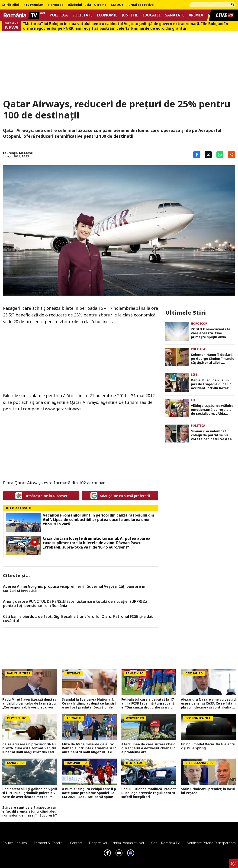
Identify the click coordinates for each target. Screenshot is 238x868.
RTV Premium (34, 5)
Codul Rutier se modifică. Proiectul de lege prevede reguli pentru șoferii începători (149, 793)
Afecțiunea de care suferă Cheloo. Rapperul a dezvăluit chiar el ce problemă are (148, 748)
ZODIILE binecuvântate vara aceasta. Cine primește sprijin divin (211, 333)
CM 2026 (117, 5)
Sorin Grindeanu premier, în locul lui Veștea (208, 791)
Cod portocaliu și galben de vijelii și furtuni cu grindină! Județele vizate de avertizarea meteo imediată (30, 793)
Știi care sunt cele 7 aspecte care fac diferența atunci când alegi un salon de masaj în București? (30, 811)
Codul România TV (166, 843)
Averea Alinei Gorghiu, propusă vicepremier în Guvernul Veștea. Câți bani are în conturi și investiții (74, 589)
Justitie (130, 15)
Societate (82, 15)
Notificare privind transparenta (211, 843)
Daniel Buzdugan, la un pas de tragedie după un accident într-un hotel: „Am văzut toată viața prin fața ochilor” (211, 384)
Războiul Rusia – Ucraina (87, 5)
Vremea (196, 15)
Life (194, 375)
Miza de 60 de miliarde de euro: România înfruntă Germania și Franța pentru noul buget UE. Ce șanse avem (89, 748)
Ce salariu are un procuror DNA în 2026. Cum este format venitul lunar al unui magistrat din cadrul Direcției (29, 748)
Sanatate (175, 15)
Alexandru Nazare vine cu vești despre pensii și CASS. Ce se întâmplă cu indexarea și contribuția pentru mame (208, 703)
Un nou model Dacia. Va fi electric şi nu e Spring (208, 746)
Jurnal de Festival (141, 5)
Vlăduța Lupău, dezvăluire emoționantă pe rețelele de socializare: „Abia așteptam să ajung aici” (212, 410)
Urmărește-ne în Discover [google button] (41, 496)
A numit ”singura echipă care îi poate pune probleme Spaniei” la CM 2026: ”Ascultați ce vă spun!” (89, 793)
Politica (59, 15)
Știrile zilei (11, 5)
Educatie (152, 15)
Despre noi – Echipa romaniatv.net (117, 843)
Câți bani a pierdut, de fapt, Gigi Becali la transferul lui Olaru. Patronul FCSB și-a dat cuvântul (78, 619)
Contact (76, 843)
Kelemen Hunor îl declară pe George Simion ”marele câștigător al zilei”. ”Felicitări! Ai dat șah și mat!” (213, 359)
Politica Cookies (15, 843)
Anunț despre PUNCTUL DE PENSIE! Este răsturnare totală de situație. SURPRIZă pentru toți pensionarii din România (75, 604)
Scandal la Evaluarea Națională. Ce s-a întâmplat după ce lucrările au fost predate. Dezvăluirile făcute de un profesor (89, 703)
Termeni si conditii (48, 843)
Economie (107, 15)
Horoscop (56, 5)
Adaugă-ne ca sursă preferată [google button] (120, 496)
